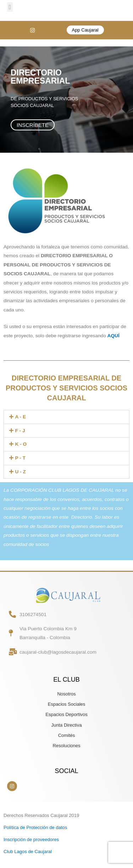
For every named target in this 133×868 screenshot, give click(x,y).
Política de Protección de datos (35, 827)
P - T (20, 458)
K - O (21, 444)
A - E (20, 417)
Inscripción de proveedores (31, 839)
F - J (20, 431)
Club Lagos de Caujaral (28, 852)
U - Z (20, 472)
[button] (10, 7)
